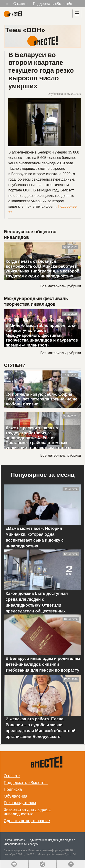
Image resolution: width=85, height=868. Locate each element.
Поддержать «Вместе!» (52, 4)
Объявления (15, 796)
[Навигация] (77, 14)
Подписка (13, 789)
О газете (21, 4)
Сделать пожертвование (27, 821)
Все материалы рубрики (61, 286)
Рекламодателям (20, 803)
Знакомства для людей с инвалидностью (27, 812)
